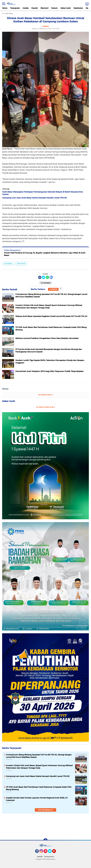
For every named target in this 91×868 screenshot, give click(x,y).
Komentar (46, 283)
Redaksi (40, 857)
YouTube (56, 852)
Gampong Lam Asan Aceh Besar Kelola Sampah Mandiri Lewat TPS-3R (38, 776)
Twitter (51, 852)
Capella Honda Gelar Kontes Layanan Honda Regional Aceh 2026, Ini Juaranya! (37, 799)
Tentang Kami (49, 857)
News (5, 389)
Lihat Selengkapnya (46, 810)
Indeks (26, 8)
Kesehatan (78, 8)
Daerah (35, 8)
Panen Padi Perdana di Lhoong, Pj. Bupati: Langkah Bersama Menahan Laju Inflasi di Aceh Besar (45, 254)
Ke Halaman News (46, 395)
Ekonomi (44, 8)
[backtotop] (45, 840)
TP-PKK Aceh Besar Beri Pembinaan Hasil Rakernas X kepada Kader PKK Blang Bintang (39, 788)
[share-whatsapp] (47, 277)
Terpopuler (15, 8)
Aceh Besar (8, 264)
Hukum (54, 8)
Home (5, 8)
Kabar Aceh (66, 8)
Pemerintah (21, 264)
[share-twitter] (44, 277)
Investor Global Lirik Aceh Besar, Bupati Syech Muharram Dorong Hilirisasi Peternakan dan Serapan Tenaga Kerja (39, 767)
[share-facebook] (40, 277)
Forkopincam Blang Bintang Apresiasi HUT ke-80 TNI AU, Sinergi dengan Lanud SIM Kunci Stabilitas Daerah (39, 756)
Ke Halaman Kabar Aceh (46, 407)
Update (53, 289)
